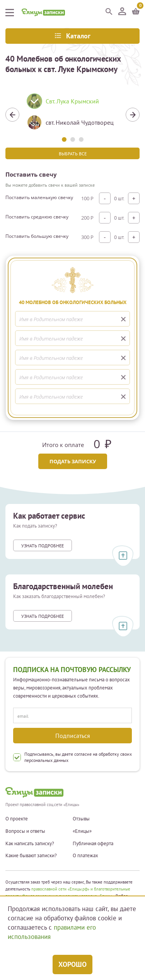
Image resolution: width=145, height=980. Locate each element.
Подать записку (73, 461)
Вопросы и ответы (25, 831)
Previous (12, 115)
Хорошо (72, 964)
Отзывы (81, 819)
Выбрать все (73, 154)
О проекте (17, 819)
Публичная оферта (93, 844)
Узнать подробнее (43, 546)
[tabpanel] (72, 115)
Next (133, 115)
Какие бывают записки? (31, 856)
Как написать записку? (30, 844)
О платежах (85, 856)
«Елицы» (82, 831)
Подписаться (73, 736)
